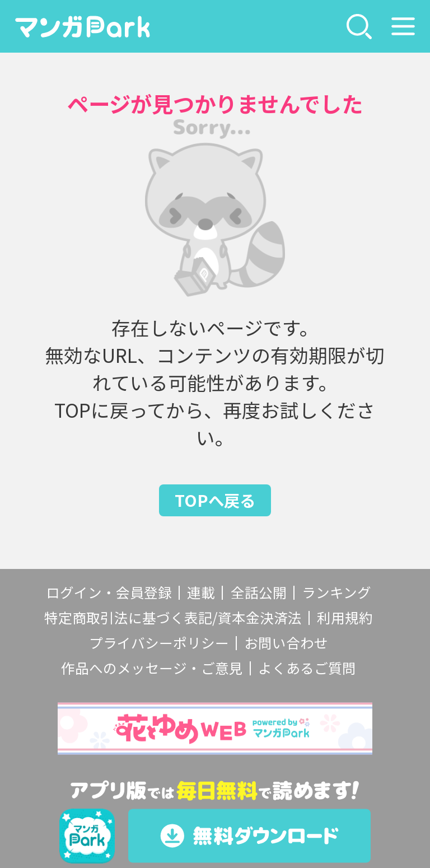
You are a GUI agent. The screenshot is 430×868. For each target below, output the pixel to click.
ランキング (336, 592)
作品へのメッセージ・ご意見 (152, 668)
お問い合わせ (286, 643)
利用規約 (345, 617)
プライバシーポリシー (159, 643)
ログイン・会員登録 (109, 592)
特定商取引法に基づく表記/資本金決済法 (173, 617)
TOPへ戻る (215, 500)
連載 (201, 592)
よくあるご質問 (307, 668)
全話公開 (259, 592)
